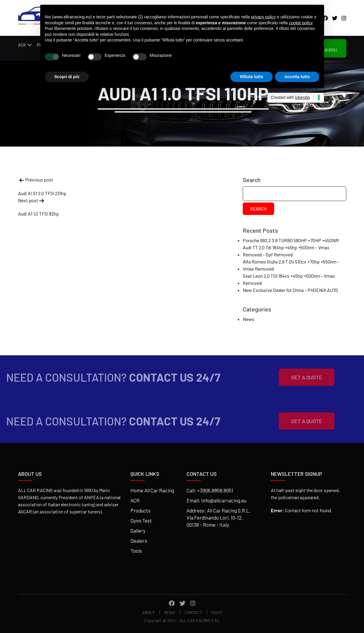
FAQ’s (217, 612)
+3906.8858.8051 (215, 490)
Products (140, 510)
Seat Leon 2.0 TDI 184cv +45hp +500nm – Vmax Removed (289, 279)
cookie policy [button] (301, 23)
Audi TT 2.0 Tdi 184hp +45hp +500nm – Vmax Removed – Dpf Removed (286, 251)
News (249, 319)
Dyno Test (141, 520)
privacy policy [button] (263, 17)
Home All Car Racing (152, 490)
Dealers (139, 541)
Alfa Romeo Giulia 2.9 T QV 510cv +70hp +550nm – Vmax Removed (291, 265)
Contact (193, 612)
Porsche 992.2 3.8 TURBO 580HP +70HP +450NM (291, 240)
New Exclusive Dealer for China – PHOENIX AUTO (290, 290)
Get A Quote (299, 377)
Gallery (138, 531)
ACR (22, 45)
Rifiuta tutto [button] (251, 77)
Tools (136, 551)
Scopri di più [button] (67, 77)
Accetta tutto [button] (297, 77)
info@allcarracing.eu (224, 500)
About (149, 612)
